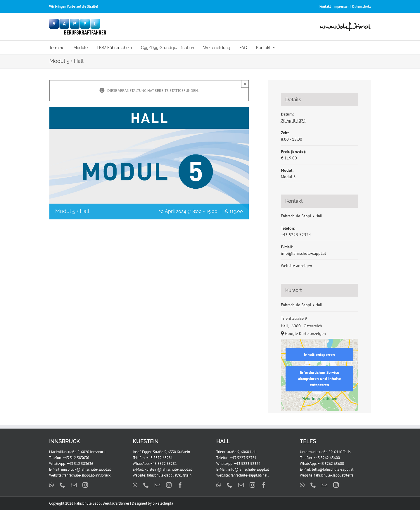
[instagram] (85, 485)
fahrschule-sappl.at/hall (250, 475)
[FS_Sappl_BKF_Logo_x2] (78, 21)
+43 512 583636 (76, 458)
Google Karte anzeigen (305, 333)
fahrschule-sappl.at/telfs (334, 475)
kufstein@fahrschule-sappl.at (168, 469)
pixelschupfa (163, 503)
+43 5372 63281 (160, 458)
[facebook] (180, 485)
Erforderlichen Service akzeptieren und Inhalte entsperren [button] (319, 379)
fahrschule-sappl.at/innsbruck (87, 475)
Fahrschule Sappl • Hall (302, 216)
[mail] (74, 485)
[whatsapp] (51, 485)
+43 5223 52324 (296, 235)
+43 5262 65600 (327, 458)
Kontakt (325, 6)
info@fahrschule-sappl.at (304, 253)
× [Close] (245, 84)
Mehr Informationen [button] (319, 399)
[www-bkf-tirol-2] (345, 24)
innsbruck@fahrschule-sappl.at (86, 469)
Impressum (342, 6)
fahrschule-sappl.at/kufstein (169, 475)
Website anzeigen (297, 266)
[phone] (62, 485)
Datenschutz (362, 6)
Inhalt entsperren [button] (319, 355)
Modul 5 (288, 177)
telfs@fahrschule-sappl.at (333, 469)
